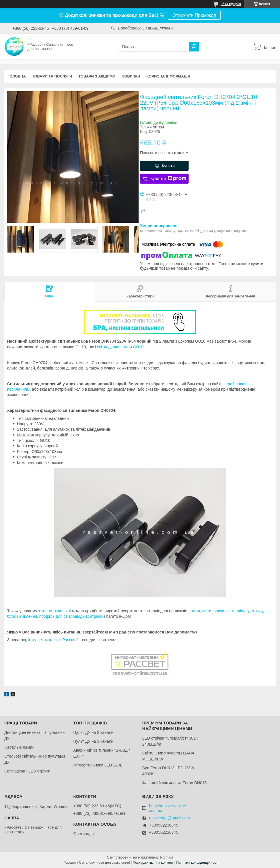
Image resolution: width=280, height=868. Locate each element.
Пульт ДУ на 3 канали (93, 741)
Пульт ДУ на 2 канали (93, 732)
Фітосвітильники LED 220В (98, 765)
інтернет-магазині (55, 611)
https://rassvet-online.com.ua (168, 808)
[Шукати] (194, 47)
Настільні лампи (19, 747)
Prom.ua (167, 857)
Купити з (168, 178)
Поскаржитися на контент (153, 863)
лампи (194, 611)
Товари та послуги (52, 76)
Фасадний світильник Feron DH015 (175, 783)
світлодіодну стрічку (245, 611)
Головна (17, 76)
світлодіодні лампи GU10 (120, 347)
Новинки (131, 76)
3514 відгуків (231, 4)
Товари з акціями (97, 76)
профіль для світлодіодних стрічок (71, 616)
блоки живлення (22, 616)
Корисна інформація (168, 76)
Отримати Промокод (194, 15)
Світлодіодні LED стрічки (27, 771)
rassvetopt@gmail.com (170, 818)
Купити (168, 166)
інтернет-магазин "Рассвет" (53, 640)
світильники (213, 611)
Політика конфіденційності (197, 863)
